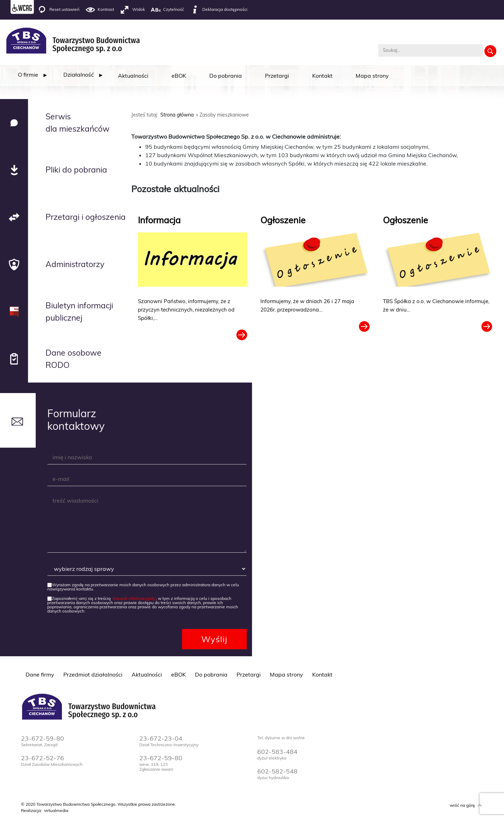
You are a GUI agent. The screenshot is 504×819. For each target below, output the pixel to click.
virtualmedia (56, 810)
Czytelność (167, 10)
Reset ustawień (58, 10)
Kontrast (100, 10)
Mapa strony (286, 674)
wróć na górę (462, 805)
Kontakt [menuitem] (322, 76)
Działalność (79, 75)
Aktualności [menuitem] (133, 76)
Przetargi (249, 674)
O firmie (28, 75)
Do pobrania (211, 674)
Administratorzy (75, 264)
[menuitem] (28, 75)
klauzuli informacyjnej (134, 598)
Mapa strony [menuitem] (372, 76)
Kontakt (322, 674)
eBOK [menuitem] (179, 76)
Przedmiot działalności (93, 674)
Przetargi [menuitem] (277, 76)
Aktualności (147, 674)
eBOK (178, 674)
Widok (132, 10)
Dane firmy (40, 674)
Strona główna (177, 115)
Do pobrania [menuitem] (226, 76)
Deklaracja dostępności (219, 10)
